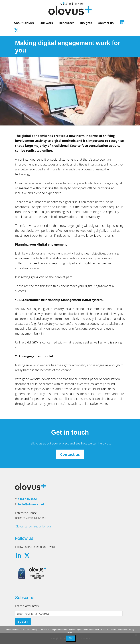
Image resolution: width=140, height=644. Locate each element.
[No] (136, 635)
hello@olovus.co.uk (31, 504)
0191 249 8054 (27, 499)
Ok (71, 638)
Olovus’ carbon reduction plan (34, 526)
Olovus (70, 8)
